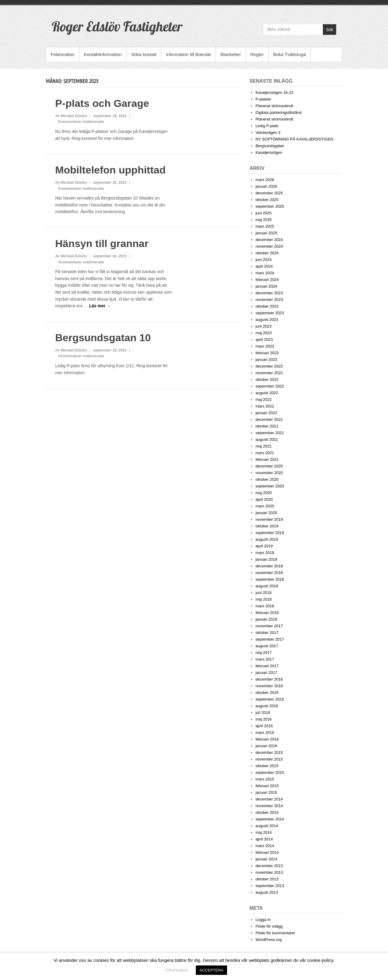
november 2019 (269, 519)
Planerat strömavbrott (274, 106)
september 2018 (270, 579)
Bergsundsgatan (270, 146)
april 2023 (264, 340)
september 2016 (270, 699)
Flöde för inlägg (269, 926)
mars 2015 (265, 779)
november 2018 (269, 573)
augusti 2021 (267, 439)
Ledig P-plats (267, 126)
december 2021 (269, 419)
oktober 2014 (267, 812)
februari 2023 (267, 353)
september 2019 (270, 533)
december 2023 (269, 293)
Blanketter (231, 54)
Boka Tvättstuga (289, 54)
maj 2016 (264, 719)
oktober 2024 (267, 253)
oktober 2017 (267, 633)
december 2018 (269, 566)
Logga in (263, 920)
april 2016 (264, 726)
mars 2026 (265, 180)
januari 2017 (266, 673)
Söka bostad (144, 54)
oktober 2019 (267, 526)
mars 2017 (265, 659)
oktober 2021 (267, 426)
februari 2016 (267, 739)
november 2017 (269, 626)
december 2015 (269, 752)
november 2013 (269, 872)
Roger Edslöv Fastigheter (117, 26)
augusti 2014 (267, 826)
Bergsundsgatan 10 (103, 338)
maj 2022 (264, 399)
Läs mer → (100, 306)
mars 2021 (265, 453)
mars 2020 (265, 506)
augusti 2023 (267, 320)
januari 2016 (266, 746)
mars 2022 (265, 406)
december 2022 (269, 366)
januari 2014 (266, 859)
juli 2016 (263, 713)
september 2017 (270, 639)
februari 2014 (267, 852)
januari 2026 (266, 186)
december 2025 (269, 193)
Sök (329, 30)
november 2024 (269, 246)
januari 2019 (266, 559)
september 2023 (270, 313)
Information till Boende (188, 54)
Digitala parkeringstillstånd (279, 112)
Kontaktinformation (103, 54)
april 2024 (264, 266)
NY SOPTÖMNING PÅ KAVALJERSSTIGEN (294, 139)
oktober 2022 (267, 379)
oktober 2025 (267, 200)
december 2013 (269, 866)
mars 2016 (265, 733)
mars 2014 (265, 846)
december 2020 (269, 466)
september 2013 (270, 886)
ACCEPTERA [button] (211, 970)
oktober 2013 (267, 879)
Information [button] (177, 970)
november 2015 (269, 759)
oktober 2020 (267, 479)
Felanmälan (62, 54)
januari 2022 (266, 413)
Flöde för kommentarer (276, 933)
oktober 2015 (267, 766)
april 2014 (264, 839)
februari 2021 (267, 459)
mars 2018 (265, 606)
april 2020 (264, 499)
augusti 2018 (267, 586)
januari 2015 (266, 792)
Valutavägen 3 (268, 132)
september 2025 (270, 206)
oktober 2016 (267, 693)
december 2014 (269, 799)
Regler (257, 54)
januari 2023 (266, 360)
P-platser (263, 99)
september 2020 (270, 486)
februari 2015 (267, 786)
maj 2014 (264, 832)
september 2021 (270, 433)
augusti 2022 (267, 393)
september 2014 (270, 819)
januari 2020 (266, 513)
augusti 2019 (267, 539)
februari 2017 (267, 666)
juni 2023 (264, 326)
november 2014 (269, 806)
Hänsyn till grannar (102, 243)
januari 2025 (266, 233)
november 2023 (269, 300)
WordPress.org (269, 940)
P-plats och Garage (102, 103)
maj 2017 (264, 653)
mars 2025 (265, 226)
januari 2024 (266, 286)
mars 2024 (265, 273)
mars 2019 (265, 553)
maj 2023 (264, 333)
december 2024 (269, 240)
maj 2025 (264, 220)
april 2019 (264, 546)
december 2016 (269, 679)
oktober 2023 (267, 306)
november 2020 (269, 473)
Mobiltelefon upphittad (110, 170)
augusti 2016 (267, 706)
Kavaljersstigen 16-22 (274, 92)
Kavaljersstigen (269, 152)
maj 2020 (264, 493)
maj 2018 (264, 599)
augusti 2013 (267, 892)
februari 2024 (267, 280)
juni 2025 (264, 213)
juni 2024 (264, 260)
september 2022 (270, 386)
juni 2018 (264, 593)
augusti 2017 (267, 646)
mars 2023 (265, 346)
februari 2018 (267, 613)
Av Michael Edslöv (71, 116)
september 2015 (270, 772)
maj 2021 (264, 446)
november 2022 (269, 373)
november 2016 (269, 686)
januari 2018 (266, 619)
